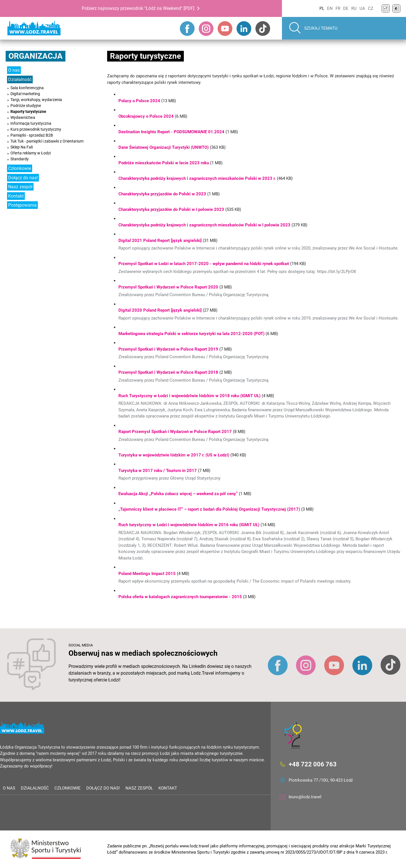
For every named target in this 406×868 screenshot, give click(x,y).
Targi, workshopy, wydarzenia (36, 100)
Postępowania (22, 205)
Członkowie (20, 168)
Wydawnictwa (23, 117)
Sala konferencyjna (27, 88)
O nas (14, 70)
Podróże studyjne (26, 106)
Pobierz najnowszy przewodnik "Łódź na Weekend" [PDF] (138, 8)
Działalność (20, 79)
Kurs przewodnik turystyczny (36, 129)
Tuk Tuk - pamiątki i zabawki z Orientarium (47, 141)
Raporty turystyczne (28, 111)
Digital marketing (25, 94)
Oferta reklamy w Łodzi (31, 153)
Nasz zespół (20, 187)
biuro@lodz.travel (305, 797)
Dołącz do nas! (23, 178)
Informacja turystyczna (31, 123)
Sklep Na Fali (22, 147)
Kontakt (16, 196)
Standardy (20, 159)
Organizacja (36, 56)
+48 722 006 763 (313, 764)
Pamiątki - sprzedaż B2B (32, 135)
